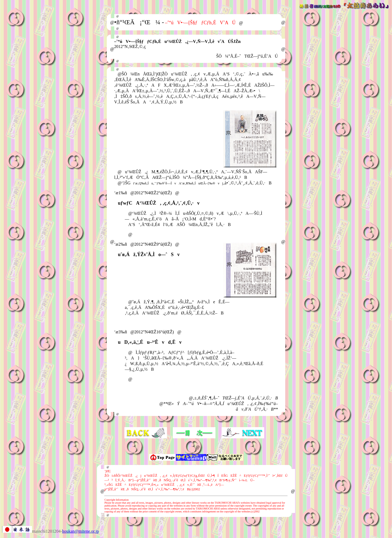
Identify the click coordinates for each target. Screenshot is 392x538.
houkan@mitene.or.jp (80, 531)
